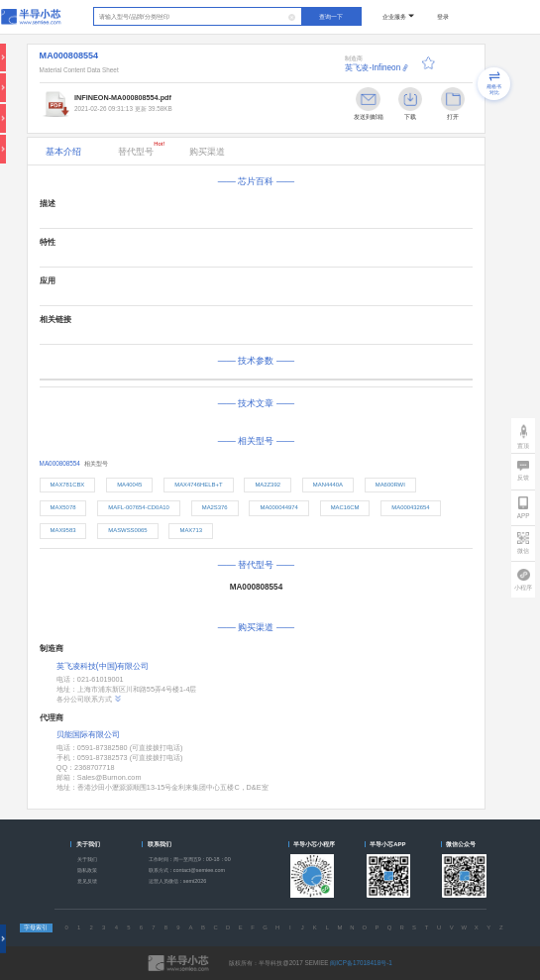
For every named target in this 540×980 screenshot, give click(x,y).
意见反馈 (87, 881)
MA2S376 (215, 507)
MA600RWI (390, 485)
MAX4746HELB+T (198, 485)
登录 (443, 16)
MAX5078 (63, 507)
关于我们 (87, 859)
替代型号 (141, 148)
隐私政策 (87, 870)
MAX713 (191, 530)
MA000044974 (278, 507)
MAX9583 (63, 530)
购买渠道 (207, 152)
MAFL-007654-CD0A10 (139, 507)
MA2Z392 (268, 485)
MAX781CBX (68, 485)
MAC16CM (345, 507)
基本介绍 (63, 152)
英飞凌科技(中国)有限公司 (103, 666)
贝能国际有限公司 (88, 735)
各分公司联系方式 (89, 699)
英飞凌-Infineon (373, 68)
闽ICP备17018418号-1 (361, 963)
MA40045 (129, 485)
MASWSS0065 (127, 530)
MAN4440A (328, 485)
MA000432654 (410, 507)
